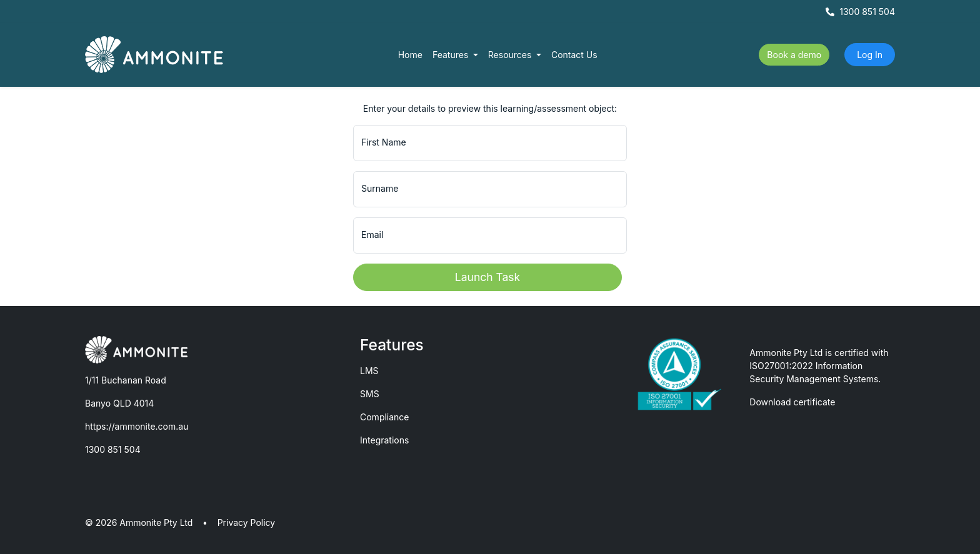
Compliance (385, 417)
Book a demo (794, 55)
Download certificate (792, 402)
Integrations (384, 440)
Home (410, 55)
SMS (370, 394)
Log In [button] (870, 55)
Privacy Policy (247, 522)
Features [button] (452, 55)
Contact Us (574, 55)
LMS (369, 371)
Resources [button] (511, 55)
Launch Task (487, 277)
